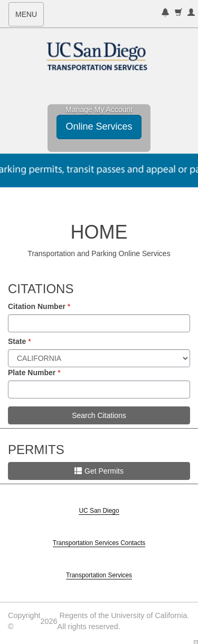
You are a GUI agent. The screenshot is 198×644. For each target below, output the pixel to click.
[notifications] (165, 14)
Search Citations (99, 415)
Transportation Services (99, 575)
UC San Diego (99, 511)
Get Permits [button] (99, 471)
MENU (29, 17)
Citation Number (37, 306)
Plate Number (32, 373)
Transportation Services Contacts (99, 543)
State (17, 341)
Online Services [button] (99, 126)
